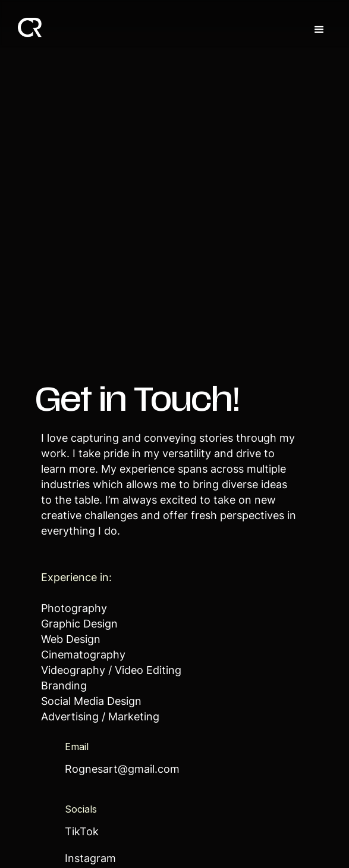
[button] (319, 30)
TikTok (82, 833)
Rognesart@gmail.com (122, 770)
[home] (27, 26)
